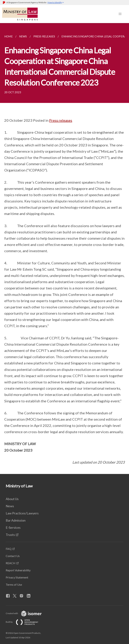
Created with (27, 613)
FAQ (9, 549)
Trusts (10, 535)
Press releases (61, 120)
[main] (64, 249)
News (10, 506)
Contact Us (13, 556)
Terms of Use (14, 584)
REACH (11, 563)
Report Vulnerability (18, 570)
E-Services (13, 527)
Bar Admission (16, 520)
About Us (12, 499)
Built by (25, 622)
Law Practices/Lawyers (22, 513)
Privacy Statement (17, 577)
